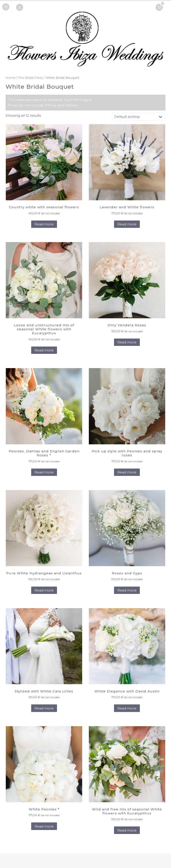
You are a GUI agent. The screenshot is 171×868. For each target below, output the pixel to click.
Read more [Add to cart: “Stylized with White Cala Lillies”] (44, 708)
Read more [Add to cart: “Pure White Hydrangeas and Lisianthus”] (44, 590)
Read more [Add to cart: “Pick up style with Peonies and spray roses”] (127, 472)
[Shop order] (139, 117)
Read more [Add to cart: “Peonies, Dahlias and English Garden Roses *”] (44, 472)
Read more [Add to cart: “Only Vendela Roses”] (127, 342)
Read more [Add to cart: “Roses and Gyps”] (127, 590)
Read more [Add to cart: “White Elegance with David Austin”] (127, 708)
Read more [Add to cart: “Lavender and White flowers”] (127, 224)
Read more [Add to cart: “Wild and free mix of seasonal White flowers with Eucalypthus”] (127, 830)
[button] (20, 8)
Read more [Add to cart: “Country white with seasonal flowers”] (44, 224)
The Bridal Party (31, 78)
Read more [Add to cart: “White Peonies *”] (44, 826)
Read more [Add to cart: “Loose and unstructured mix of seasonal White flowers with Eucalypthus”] (44, 350)
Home (11, 78)
